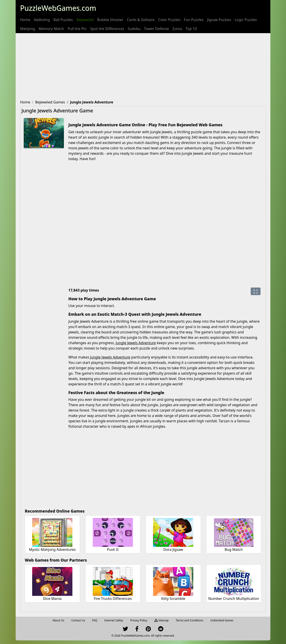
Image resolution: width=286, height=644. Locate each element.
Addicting (42, 20)
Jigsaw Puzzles (219, 20)
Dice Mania (52, 599)
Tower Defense (157, 29)
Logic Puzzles (246, 20)
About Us (59, 620)
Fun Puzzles (194, 20)
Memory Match (51, 29)
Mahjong (28, 29)
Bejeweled (85, 20)
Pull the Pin (77, 29)
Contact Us (78, 620)
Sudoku (134, 29)
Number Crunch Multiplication (234, 599)
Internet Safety (114, 620)
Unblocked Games (222, 620)
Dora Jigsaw (173, 550)
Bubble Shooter (110, 20)
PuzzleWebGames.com (58, 8)
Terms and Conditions (190, 620)
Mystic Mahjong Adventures (52, 550)
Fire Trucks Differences (113, 599)
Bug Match (234, 550)
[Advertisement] (143, 67)
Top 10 (191, 29)
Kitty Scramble (173, 599)
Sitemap (162, 620)
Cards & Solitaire (141, 20)
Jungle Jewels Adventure (136, 343)
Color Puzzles (169, 20)
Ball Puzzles (63, 20)
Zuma (177, 29)
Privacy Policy (139, 620)
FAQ (95, 620)
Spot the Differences (107, 29)
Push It (113, 550)
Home (25, 20)
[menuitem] (25, 20)
